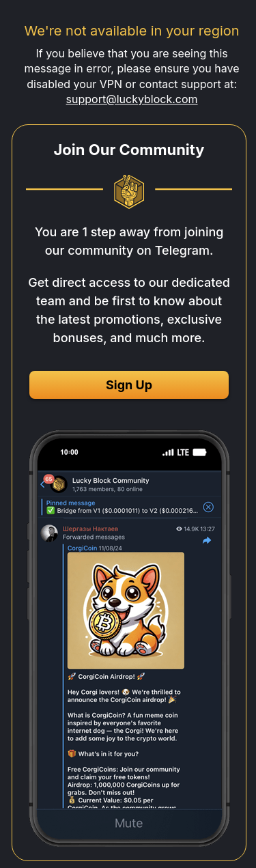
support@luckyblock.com (132, 99)
